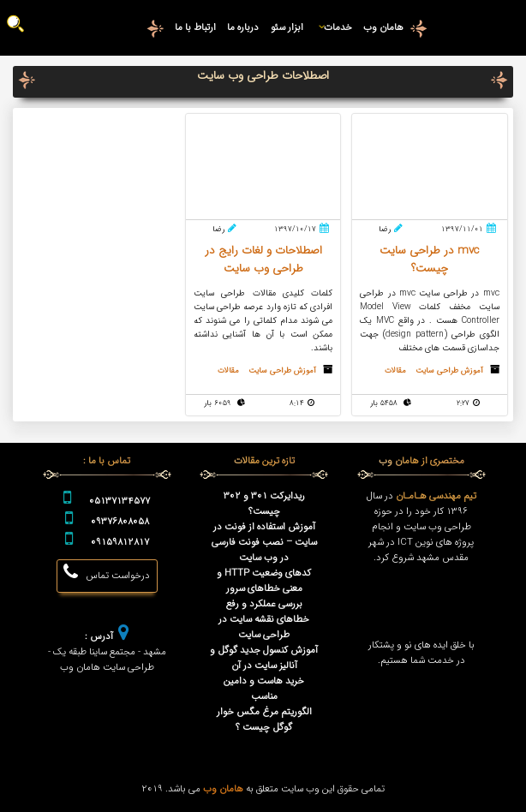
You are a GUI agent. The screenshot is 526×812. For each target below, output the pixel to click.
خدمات (334, 27)
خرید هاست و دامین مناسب (264, 689)
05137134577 (120, 501)
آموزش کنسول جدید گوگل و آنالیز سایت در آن (264, 658)
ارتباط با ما (195, 27)
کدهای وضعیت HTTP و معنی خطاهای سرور (264, 581)
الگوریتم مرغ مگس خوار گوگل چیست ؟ (264, 719)
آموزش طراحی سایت (449, 371)
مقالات (395, 371)
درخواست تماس (107, 573)
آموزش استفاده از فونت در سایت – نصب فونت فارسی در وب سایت (264, 542)
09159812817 (120, 542)
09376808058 (120, 522)
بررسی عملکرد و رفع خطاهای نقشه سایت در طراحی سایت (264, 619)
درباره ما (243, 27)
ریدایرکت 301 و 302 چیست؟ (264, 504)
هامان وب (383, 27)
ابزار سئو (287, 27)
